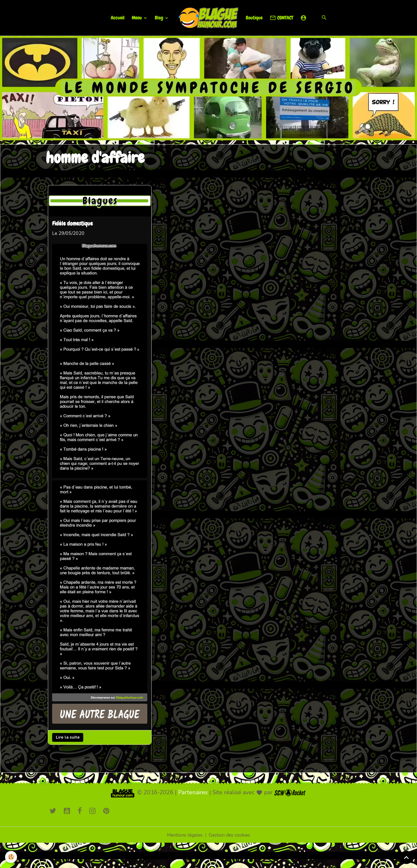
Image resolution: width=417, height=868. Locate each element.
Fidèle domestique (73, 224)
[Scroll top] (406, 857)
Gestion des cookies (230, 833)
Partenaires (193, 790)
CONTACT (281, 18)
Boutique (254, 18)
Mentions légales (184, 833)
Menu (137, 18)
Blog (159, 18)
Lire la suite (68, 735)
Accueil (118, 18)
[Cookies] (11, 857)
